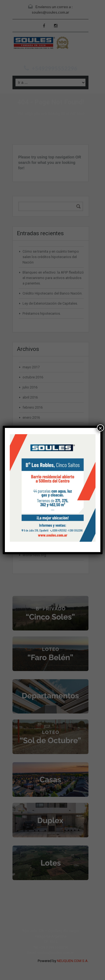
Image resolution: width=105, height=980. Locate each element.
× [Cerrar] (100, 428)
